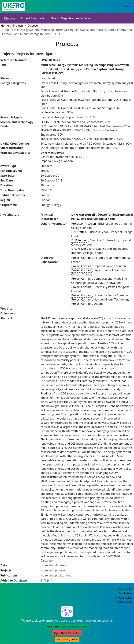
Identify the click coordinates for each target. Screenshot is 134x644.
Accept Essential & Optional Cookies (67, 627)
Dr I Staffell (79, 232)
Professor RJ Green (84, 224)
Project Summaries (33, 18)
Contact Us (125, 589)
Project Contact (82, 258)
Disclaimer (126, 593)
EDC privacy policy (67, 639)
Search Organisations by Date (71, 18)
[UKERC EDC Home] (14, 7)
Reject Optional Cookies (67, 633)
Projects (18, 26)
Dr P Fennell (80, 240)
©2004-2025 (124, 602)
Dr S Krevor (79, 249)
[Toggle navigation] (127, 7)
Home (5, 26)
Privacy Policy (124, 598)
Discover (10, 18)
